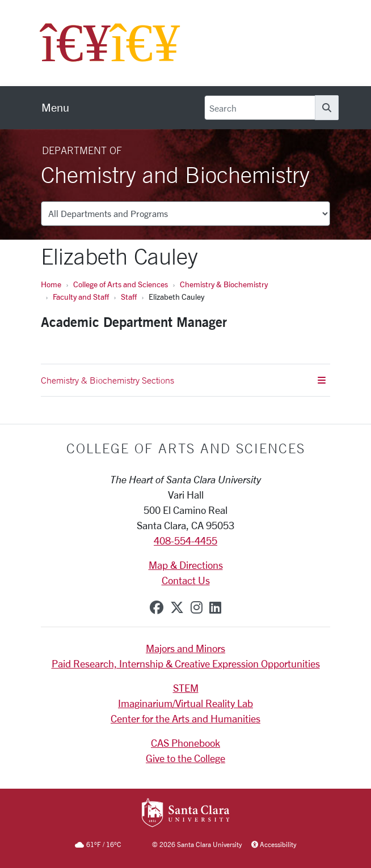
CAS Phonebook (185, 743)
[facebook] (157, 607)
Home (51, 284)
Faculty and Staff (81, 297)
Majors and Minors (185, 648)
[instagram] (197, 607)
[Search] (260, 108)
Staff (129, 297)
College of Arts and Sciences (121, 284)
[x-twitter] (177, 607)
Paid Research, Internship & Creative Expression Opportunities (186, 663)
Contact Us (186, 580)
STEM (186, 688)
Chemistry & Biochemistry (224, 284)
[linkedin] (215, 607)
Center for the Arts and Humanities (185, 718)
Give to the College (185, 758)
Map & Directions (186, 565)
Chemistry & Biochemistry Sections (183, 380)
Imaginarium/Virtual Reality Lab (185, 703)
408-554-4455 (185, 541)
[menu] (55, 108)
